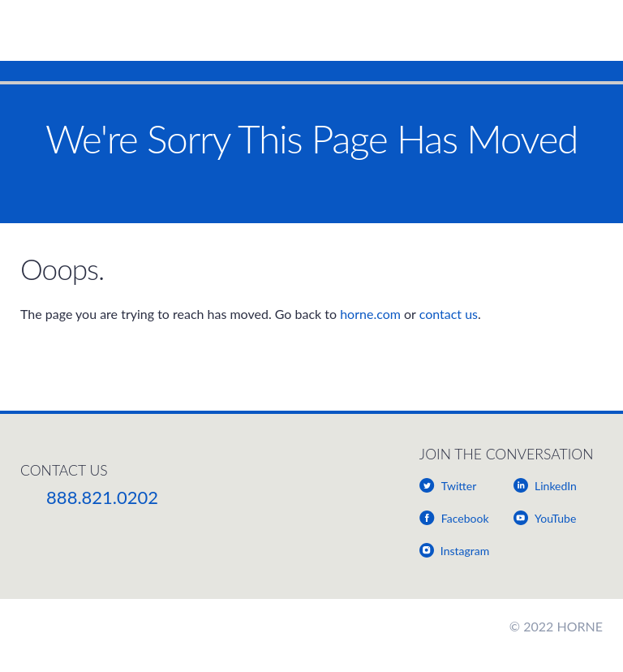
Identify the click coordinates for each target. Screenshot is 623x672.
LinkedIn (556, 486)
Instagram (465, 551)
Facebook (465, 518)
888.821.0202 (102, 497)
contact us (449, 314)
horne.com (370, 314)
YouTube (555, 518)
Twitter (459, 486)
